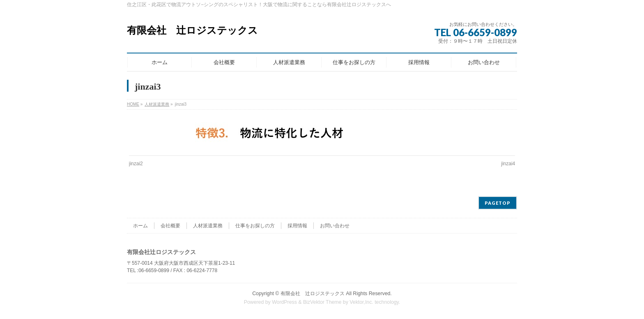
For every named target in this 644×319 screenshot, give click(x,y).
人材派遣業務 (157, 104)
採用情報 (297, 226)
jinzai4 (508, 164)
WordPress (284, 302)
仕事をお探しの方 (255, 226)
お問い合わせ (335, 226)
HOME (133, 104)
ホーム (140, 226)
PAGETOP (498, 203)
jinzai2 (136, 164)
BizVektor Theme (322, 302)
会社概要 (170, 226)
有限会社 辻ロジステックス (192, 30)
